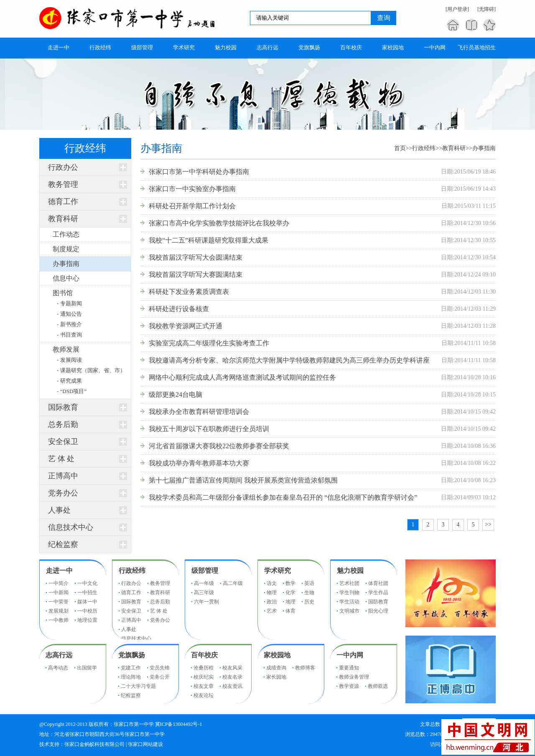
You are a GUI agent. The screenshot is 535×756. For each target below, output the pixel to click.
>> (488, 525)
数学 (290, 583)
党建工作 (131, 668)
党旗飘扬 (132, 655)
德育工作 (63, 202)
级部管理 (205, 571)
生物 (309, 593)
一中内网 (350, 655)
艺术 (272, 611)
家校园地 (277, 655)
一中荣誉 (59, 602)
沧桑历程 (204, 668)
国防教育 (378, 602)
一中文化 (87, 583)
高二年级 (233, 583)
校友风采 (232, 668)
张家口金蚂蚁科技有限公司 (94, 744)
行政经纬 (424, 148)
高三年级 (204, 593)
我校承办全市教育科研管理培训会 (199, 412)
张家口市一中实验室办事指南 (192, 189)
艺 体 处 (61, 459)
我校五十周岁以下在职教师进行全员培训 (209, 429)
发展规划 (59, 611)
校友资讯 (232, 686)
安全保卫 (63, 442)
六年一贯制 (206, 602)
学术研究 (278, 571)
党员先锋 (160, 668)
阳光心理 (378, 611)
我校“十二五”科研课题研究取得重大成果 (209, 240)
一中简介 (59, 583)
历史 (309, 602)
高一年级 (204, 583)
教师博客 (305, 668)
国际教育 (63, 407)
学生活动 (349, 602)
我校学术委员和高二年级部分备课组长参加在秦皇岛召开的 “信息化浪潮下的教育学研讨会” (283, 497)
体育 (290, 611)
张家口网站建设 (145, 744)
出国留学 (87, 668)
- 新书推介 (69, 324)
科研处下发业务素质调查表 (189, 292)
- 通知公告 (69, 314)
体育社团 (378, 583)
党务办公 (63, 493)
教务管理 (63, 184)
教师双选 (378, 686)
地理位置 (87, 620)
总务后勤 (63, 424)
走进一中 (59, 571)
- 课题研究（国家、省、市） (91, 370)
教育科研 (63, 219)
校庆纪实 (204, 677)
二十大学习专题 (138, 686)
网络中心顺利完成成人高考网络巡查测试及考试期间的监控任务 (242, 377)
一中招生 (87, 593)
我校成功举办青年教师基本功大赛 (199, 463)
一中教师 (59, 620)
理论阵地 (131, 677)
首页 (400, 148)
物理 (272, 593)
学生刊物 (349, 593)
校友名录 (232, 677)
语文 (272, 583)
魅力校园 (350, 571)
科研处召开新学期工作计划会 (192, 206)
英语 (309, 583)
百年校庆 (204, 655)
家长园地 (276, 677)
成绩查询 (276, 668)
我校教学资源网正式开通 (186, 326)
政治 (272, 602)
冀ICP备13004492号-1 (179, 724)
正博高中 (63, 476)
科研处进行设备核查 (179, 309)
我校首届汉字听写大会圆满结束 (196, 257)
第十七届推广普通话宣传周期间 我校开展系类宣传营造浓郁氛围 (243, 480)
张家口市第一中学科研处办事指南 (199, 172)
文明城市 (349, 611)
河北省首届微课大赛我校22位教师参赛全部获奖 (219, 446)
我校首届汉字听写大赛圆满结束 (196, 275)
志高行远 (59, 655)
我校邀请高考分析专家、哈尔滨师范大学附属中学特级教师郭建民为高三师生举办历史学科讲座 (289, 360)
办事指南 (484, 148)
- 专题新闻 (69, 303)
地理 (290, 602)
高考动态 (58, 668)
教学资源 (349, 686)
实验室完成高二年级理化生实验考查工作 (209, 343)
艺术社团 (349, 583)
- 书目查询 (69, 335)
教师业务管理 (354, 677)
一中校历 (87, 611)
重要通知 (349, 668)
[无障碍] (487, 9)
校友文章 (204, 686)
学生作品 (378, 593)
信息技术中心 (71, 527)
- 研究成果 (69, 381)
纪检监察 (63, 544)
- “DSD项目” (72, 391)
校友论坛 (204, 695)
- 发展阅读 (69, 360)
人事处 (59, 510)
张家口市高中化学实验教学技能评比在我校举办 (219, 223)
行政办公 (63, 167)
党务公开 (160, 677)
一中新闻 (59, 593)
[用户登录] (457, 9)
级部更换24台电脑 (176, 395)
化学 (290, 593)
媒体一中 (87, 602)
